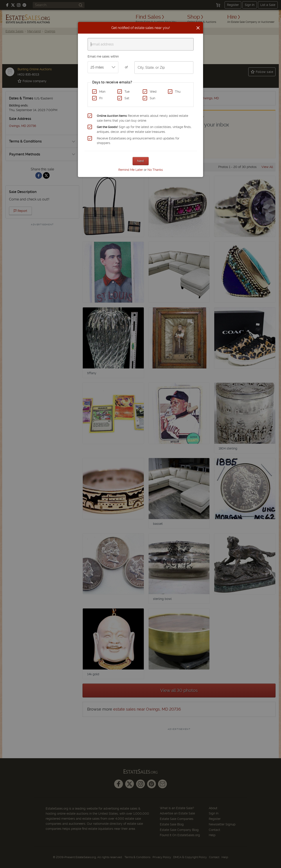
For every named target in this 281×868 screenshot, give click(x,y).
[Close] (198, 28)
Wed (153, 92)
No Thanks (155, 170)
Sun (152, 98)
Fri (101, 98)
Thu (178, 92)
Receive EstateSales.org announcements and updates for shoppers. (138, 141)
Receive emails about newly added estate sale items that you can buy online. (142, 118)
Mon (102, 92)
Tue (127, 92)
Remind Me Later (131, 170)
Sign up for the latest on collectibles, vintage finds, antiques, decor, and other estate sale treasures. (144, 129)
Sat (127, 98)
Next (141, 161)
